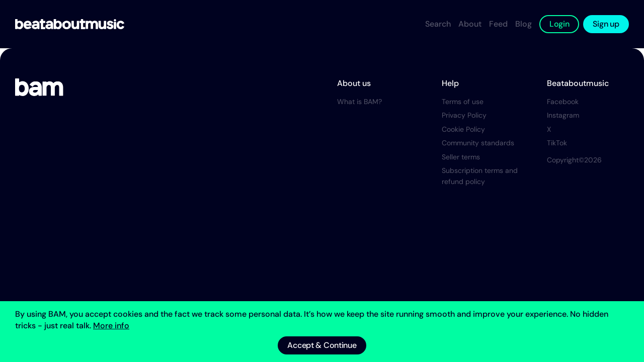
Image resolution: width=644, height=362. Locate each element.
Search (438, 24)
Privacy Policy (464, 115)
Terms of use (463, 102)
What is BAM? (359, 102)
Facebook (563, 102)
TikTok (557, 143)
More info (111, 326)
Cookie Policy (463, 129)
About (470, 24)
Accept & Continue (322, 345)
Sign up (606, 24)
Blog (524, 24)
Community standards (478, 143)
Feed (498, 24)
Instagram (563, 115)
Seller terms (461, 157)
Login (559, 24)
